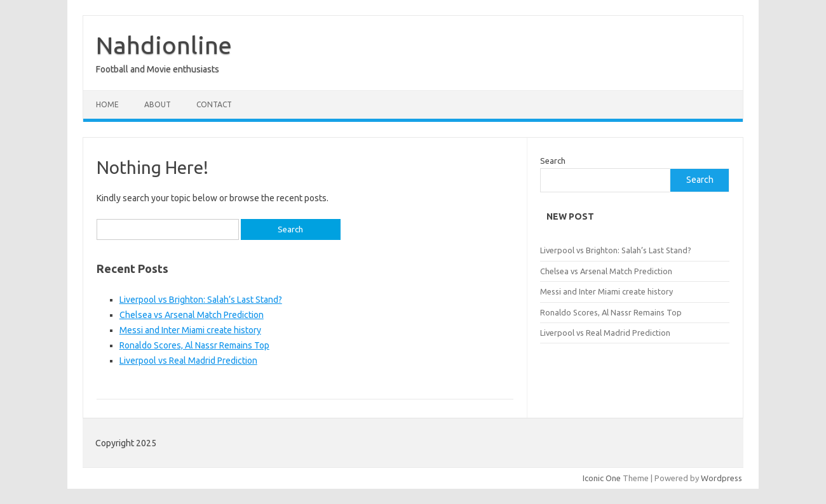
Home (107, 104)
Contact (214, 104)
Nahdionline (164, 45)
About (158, 104)
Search (553, 161)
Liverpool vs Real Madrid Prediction (188, 361)
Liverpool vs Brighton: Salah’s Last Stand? (201, 300)
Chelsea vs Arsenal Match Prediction (192, 315)
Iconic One (602, 478)
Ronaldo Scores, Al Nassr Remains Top (194, 345)
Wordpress (721, 478)
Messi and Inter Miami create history (190, 330)
